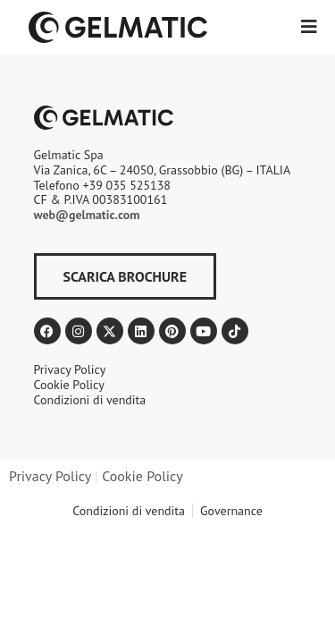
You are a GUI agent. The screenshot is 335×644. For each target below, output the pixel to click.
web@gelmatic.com (87, 215)
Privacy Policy (50, 476)
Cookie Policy (142, 476)
